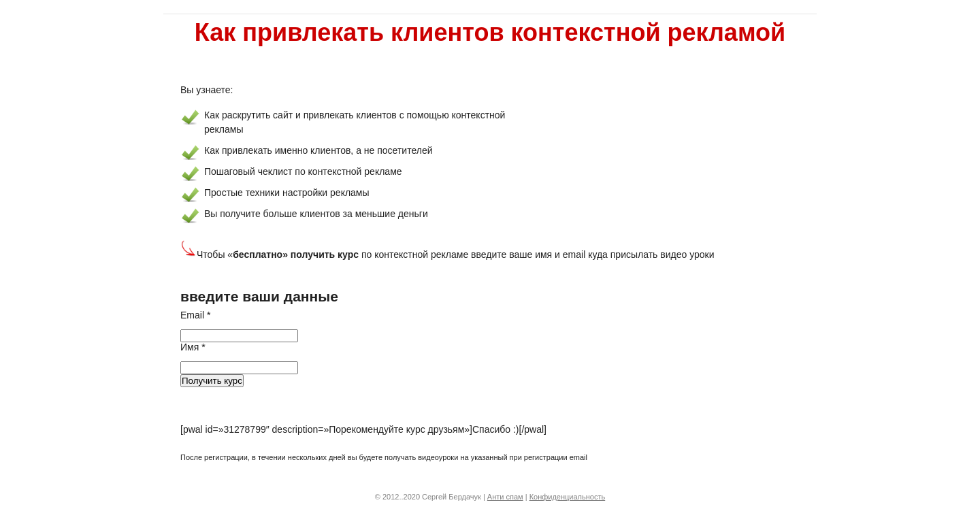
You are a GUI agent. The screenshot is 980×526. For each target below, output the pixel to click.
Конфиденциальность (568, 497)
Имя (193, 347)
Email (195, 315)
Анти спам (505, 497)
